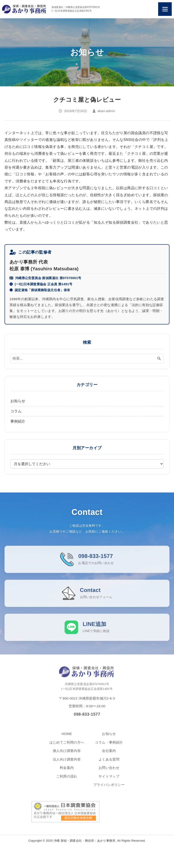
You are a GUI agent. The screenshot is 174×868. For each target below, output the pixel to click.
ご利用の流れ (67, 780)
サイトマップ (109, 780)
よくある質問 (109, 763)
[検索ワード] (87, 358)
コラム (16, 411)
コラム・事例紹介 (109, 746)
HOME (67, 737)
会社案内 (109, 754)
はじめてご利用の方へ (67, 746)
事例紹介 (18, 421)
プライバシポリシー (109, 788)
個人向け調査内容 (67, 754)
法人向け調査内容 (67, 763)
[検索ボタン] (159, 358)
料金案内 (67, 771)
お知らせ (18, 401)
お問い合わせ (109, 771)
